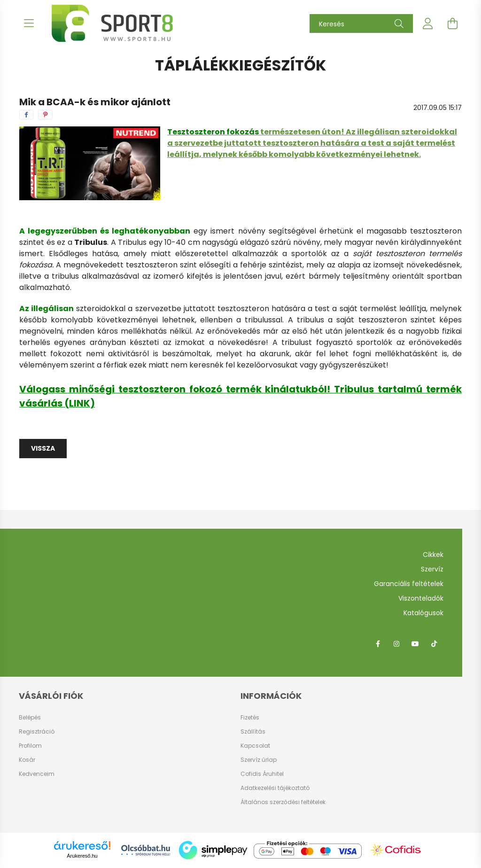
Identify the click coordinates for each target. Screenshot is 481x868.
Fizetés (250, 717)
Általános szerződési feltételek (283, 802)
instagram (396, 644)
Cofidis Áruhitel (262, 774)
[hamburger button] (29, 23)
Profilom (30, 746)
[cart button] (452, 23)
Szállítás (253, 731)
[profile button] (428, 23)
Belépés (30, 718)
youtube (415, 644)
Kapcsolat (255, 746)
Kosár (27, 760)
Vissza (43, 448)
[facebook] (26, 115)
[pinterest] (45, 115)
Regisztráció (37, 732)
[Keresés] (361, 23)
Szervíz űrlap (259, 760)
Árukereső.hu (82, 856)
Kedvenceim (37, 774)
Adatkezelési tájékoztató (275, 788)
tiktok (434, 644)
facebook (378, 644)
